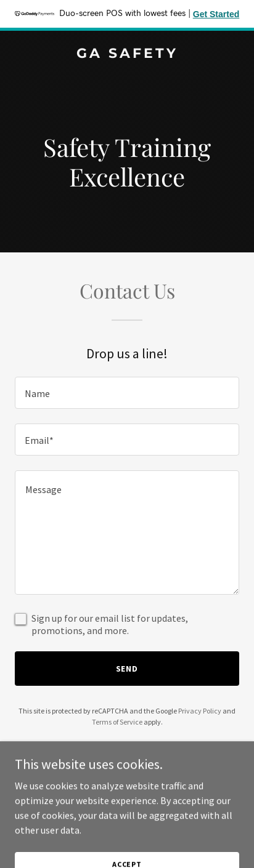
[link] (127, 54)
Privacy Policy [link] (200, 711)
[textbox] (127, 393)
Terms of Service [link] (117, 722)
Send (127, 669)
